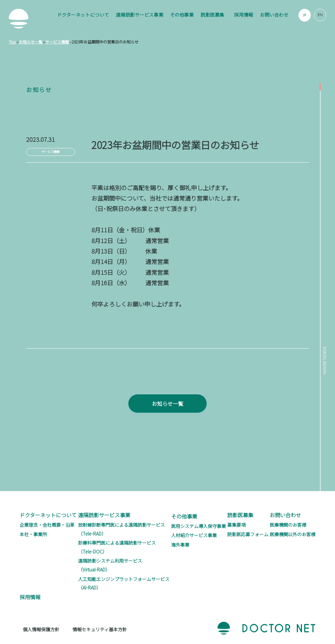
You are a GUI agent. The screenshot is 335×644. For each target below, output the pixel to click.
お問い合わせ (274, 15)
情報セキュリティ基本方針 (100, 629)
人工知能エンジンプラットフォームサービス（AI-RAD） (124, 583)
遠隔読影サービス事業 (139, 15)
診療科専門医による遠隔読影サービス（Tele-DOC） (117, 547)
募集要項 (236, 525)
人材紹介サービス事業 (194, 535)
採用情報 (244, 15)
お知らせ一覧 (167, 414)
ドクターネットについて (83, 15)
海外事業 (180, 545)
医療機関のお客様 (288, 525)
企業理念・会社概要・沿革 (47, 525)
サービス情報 (51, 152)
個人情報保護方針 (41, 629)
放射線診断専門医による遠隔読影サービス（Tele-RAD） (121, 529)
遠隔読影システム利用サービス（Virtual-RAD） (110, 565)
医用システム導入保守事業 (199, 526)
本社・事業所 (33, 534)
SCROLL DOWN (323, 364)
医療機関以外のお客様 (293, 534)
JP (305, 15)
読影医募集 (212, 15)
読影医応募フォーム (248, 534)
